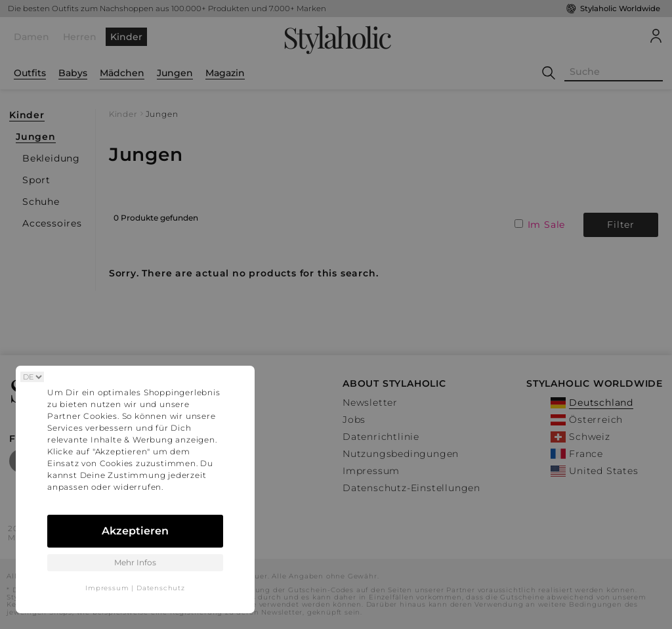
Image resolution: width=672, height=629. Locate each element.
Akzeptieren (135, 531)
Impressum (107, 588)
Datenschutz (161, 588)
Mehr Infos (135, 562)
